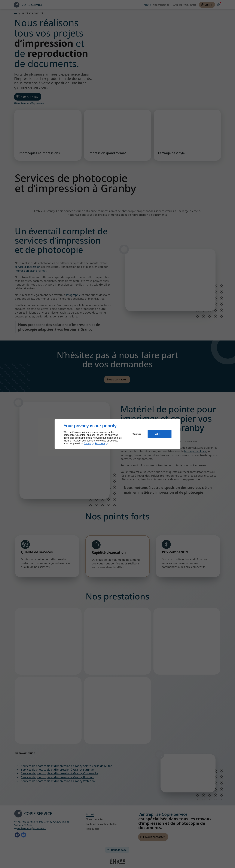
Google (88, 443)
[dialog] (117, 434)
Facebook (100, 443)
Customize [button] (137, 434)
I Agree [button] (159, 434)
